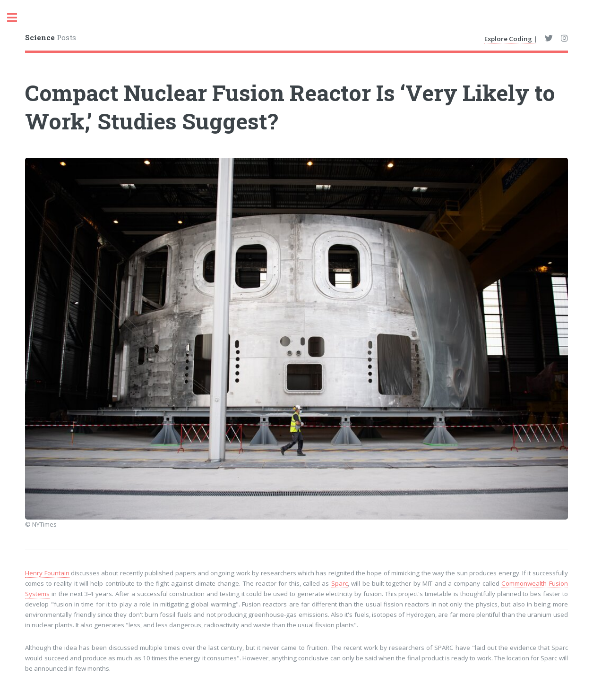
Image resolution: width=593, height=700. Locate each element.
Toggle (17, 18)
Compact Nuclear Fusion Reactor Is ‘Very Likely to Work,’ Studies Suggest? (290, 107)
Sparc (339, 583)
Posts (51, 37)
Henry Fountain (47, 573)
